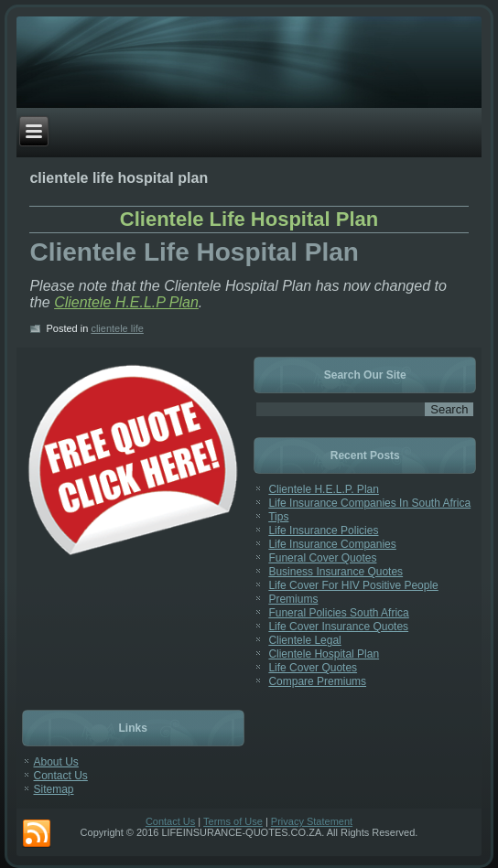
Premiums (293, 599)
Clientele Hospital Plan (324, 654)
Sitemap (54, 789)
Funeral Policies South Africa (338, 613)
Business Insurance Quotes (336, 572)
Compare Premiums (317, 681)
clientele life (117, 328)
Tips (278, 517)
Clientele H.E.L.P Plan (126, 302)
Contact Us (61, 776)
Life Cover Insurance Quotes (338, 627)
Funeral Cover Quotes (322, 558)
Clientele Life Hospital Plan (249, 219)
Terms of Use (233, 821)
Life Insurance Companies (332, 544)
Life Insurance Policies (323, 530)
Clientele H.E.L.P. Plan (324, 489)
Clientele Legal (304, 640)
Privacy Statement (312, 821)
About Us (56, 762)
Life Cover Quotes (313, 668)
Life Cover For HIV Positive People (353, 585)
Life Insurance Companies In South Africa (369, 503)
